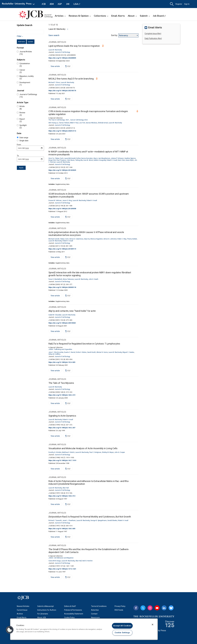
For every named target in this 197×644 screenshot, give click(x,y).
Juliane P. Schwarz (117, 158)
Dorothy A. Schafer (55, 452)
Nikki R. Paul (74, 123)
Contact (94, 614)
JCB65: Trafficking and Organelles (60, 349)
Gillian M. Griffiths (54, 354)
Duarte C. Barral (70, 352)
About (132, 16)
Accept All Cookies (122, 626)
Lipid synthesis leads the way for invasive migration (74, 46)
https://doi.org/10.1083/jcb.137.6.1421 (62, 569)
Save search (54, 35)
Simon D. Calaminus (76, 239)
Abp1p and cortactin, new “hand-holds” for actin (72, 311)
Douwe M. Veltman (55, 200)
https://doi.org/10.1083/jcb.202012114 (62, 131)
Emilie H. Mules (81, 352)
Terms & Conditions (99, 606)
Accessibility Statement (74, 614)
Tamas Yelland (64, 123)
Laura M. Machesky (55, 50)
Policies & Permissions (73, 610)
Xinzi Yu (51, 158)
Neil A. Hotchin (88, 561)
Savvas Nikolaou (92, 123)
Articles (60, 16)
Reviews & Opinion (80, 16)
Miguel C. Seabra (128, 352)
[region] (84, 629)
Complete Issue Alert (153, 34)
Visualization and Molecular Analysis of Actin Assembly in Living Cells (83, 448)
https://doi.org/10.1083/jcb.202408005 (62, 58)
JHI (68, 4)
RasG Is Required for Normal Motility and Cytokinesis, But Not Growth (90, 517)
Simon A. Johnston (110, 239)
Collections (101, 16)
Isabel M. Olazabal (55, 315)
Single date (23, 141)
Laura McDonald (70, 158)
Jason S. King (67, 200)
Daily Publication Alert (153, 38)
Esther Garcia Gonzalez (84, 158)
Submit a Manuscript (46, 606)
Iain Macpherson (104, 158)
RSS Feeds (119, 610)
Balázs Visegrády (100, 160)
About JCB (42, 618)
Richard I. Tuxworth (55, 520)
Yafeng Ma (79, 160)
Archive (20, 614)
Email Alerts (118, 16)
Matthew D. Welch (68, 452)
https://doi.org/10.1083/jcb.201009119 (62, 249)
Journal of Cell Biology (62, 52)
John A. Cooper (120, 452)
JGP (60, 4)
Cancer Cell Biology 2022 (79, 120)
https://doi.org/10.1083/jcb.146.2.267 (62, 428)
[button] (172, 4)
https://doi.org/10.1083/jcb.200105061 (62, 323)
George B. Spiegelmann (99, 520)
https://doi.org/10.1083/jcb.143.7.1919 (62, 460)
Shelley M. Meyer (108, 452)
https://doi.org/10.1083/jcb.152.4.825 (62, 362)
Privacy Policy (120, 606)
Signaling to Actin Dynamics (62, 416)
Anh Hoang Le (53, 123)
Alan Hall (66, 488)
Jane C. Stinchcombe (56, 352)
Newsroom (95, 618)
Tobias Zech (59, 158)
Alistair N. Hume (102, 352)
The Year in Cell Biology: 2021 (59, 120)
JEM (52, 4)
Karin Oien (121, 160)
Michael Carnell (54, 239)
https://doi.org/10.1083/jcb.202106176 (62, 91)
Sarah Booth (91, 352)
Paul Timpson (61, 160)
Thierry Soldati (132, 239)
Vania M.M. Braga (55, 561)
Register (179, 4)
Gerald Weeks (112, 520)
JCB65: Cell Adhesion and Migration (61, 558)
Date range (23, 138)
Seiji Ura (87, 239)
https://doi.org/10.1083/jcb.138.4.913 (62, 496)
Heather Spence (130, 158)
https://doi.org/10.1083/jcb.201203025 (62, 170)
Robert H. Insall (112, 160)
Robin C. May (122, 239)
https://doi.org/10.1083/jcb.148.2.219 (62, 395)
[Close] (153, 625)
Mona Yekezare (68, 279)
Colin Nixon (71, 160)
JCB (44, 4)
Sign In (188, 4)
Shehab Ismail (103, 123)
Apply (21, 168)
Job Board (158, 16)
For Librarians (43, 614)
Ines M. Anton (88, 160)
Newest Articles (23, 606)
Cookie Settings (122, 633)
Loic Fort (82, 123)
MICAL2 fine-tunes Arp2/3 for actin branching (71, 79)
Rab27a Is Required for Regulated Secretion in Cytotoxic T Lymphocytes (84, 344)
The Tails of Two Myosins (61, 383)
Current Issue (22, 610)
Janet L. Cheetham (69, 520)
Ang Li (96, 158)
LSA (76, 4)
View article (54, 67)
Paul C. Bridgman (95, 452)
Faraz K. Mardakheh (55, 279)
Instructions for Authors (47, 610)
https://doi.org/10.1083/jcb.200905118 (62, 287)
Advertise (95, 610)
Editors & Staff (70, 606)
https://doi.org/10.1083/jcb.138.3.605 (62, 529)
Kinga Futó (52, 160)
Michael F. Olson (54, 82)
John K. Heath (93, 279)
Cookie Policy (69, 618)
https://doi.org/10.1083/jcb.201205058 (62, 209)
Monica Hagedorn (97, 239)
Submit (145, 16)
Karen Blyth (130, 160)
